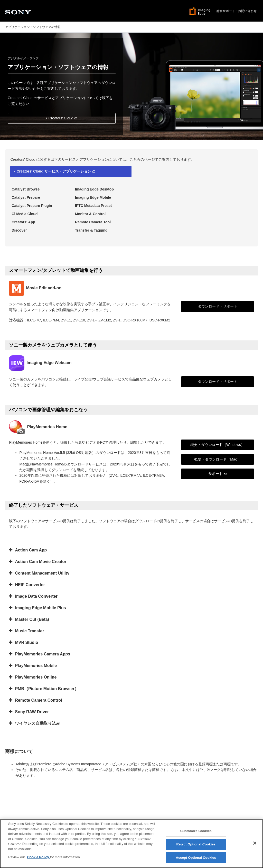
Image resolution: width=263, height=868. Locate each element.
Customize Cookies (196, 833)
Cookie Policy (39, 860)
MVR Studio (26, 642)
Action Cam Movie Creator (41, 562)
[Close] (255, 845)
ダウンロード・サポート (218, 306)
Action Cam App (31, 550)
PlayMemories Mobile (36, 666)
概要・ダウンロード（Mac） (217, 459)
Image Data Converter (36, 596)
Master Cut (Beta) (32, 619)
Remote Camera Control (38, 700)
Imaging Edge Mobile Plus (40, 608)
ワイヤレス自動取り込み (37, 723)
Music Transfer (29, 631)
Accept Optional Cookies (196, 860)
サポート (218, 474)
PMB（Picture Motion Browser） (47, 689)
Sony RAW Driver (32, 712)
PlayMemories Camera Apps (43, 654)
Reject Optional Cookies (196, 847)
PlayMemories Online (36, 677)
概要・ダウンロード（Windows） (217, 445)
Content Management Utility (42, 573)
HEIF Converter (30, 585)
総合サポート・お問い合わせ (237, 11)
